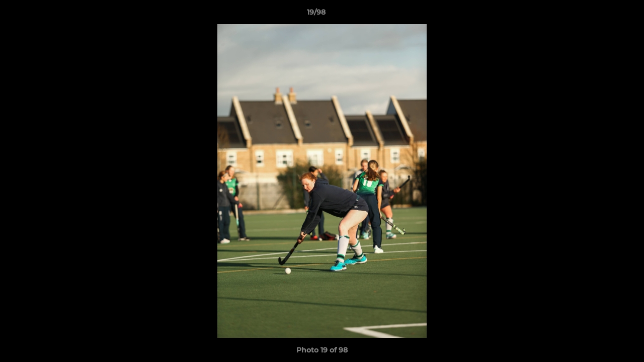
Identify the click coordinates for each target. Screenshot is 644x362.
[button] (602, 15)
